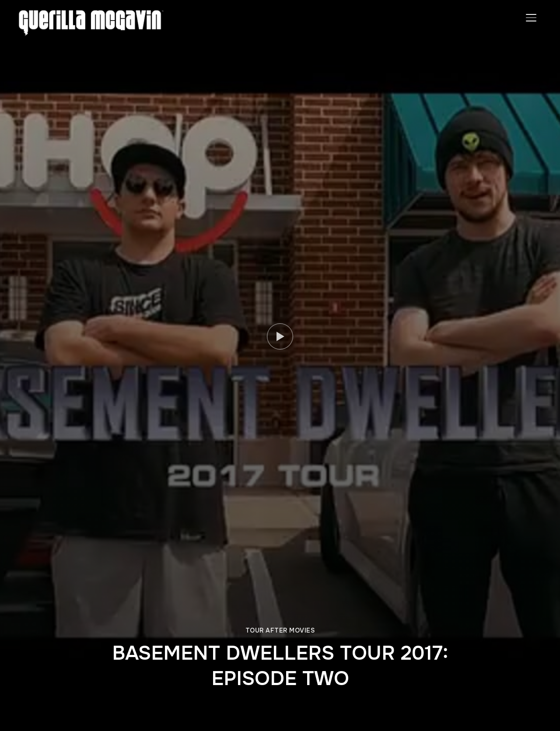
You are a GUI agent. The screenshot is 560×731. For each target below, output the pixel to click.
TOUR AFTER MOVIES (280, 630)
